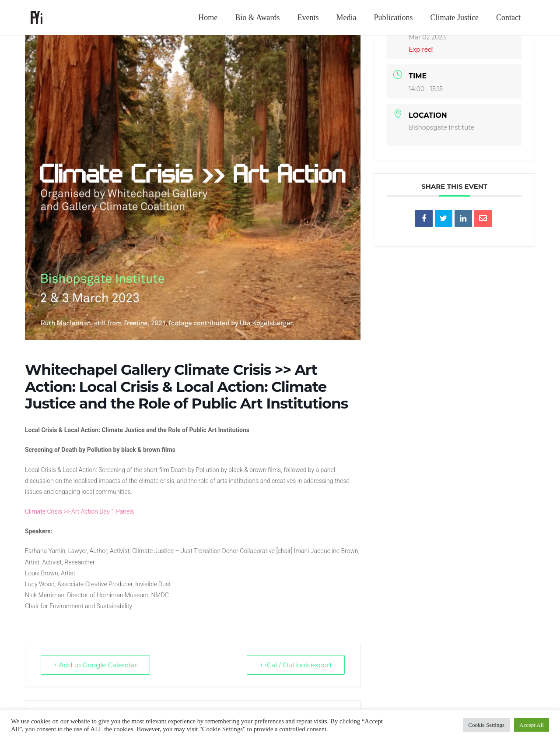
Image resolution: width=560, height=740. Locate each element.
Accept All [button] (532, 725)
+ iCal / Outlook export (296, 665)
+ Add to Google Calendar (95, 665)
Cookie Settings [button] (486, 725)
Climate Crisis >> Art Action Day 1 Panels (79, 511)
